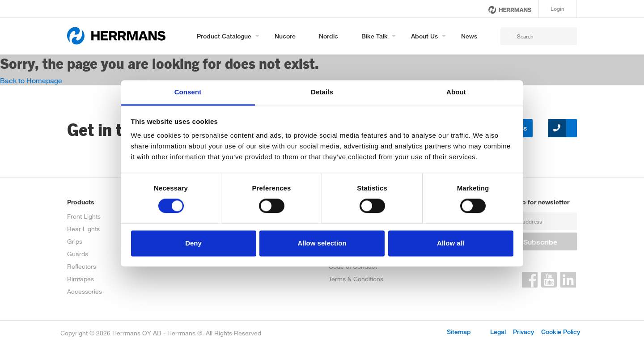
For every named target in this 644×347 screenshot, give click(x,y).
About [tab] (456, 92)
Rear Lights (83, 229)
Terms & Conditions (356, 279)
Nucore (285, 36)
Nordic (328, 36)
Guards (78, 254)
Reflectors (82, 266)
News (469, 36)
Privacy (523, 332)
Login (557, 9)
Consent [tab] (188, 92)
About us (424, 36)
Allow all (451, 243)
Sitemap (459, 332)
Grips (75, 241)
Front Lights (84, 216)
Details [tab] (322, 92)
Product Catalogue (224, 36)
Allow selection (322, 243)
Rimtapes (80, 279)
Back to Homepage (31, 80)
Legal (498, 332)
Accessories (85, 291)
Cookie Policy (561, 332)
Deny (193, 243)
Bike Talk (375, 36)
